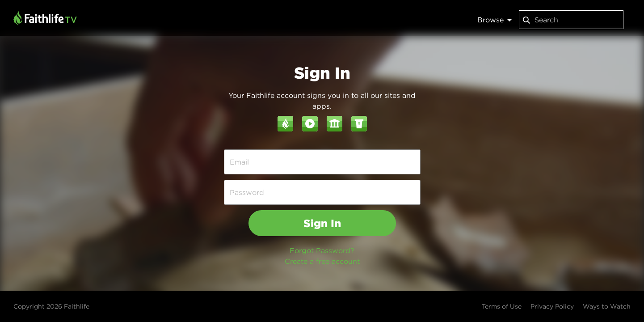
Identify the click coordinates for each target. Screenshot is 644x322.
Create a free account (322, 261)
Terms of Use (502, 306)
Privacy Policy (552, 306)
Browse (495, 20)
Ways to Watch (607, 306)
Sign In (322, 223)
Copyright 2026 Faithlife (51, 306)
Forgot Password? (322, 250)
